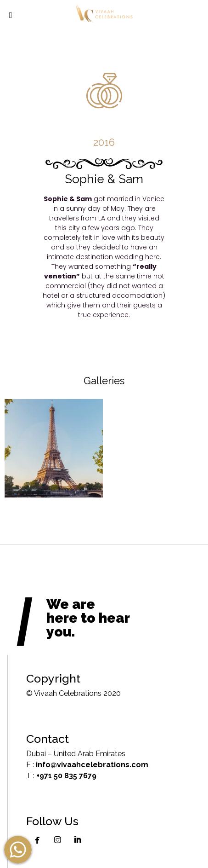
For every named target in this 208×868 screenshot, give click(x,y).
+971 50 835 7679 (66, 776)
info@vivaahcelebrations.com (92, 765)
